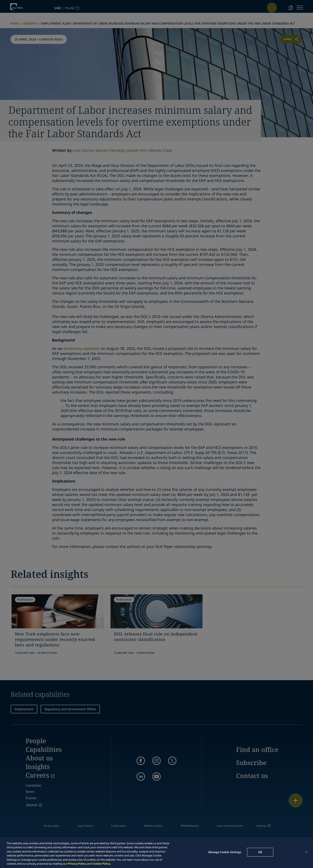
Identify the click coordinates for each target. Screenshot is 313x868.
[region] (156, 853)
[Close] (306, 852)
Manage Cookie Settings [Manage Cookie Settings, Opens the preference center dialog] (225, 852)
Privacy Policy (77, 864)
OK (260, 852)
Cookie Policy (101, 864)
